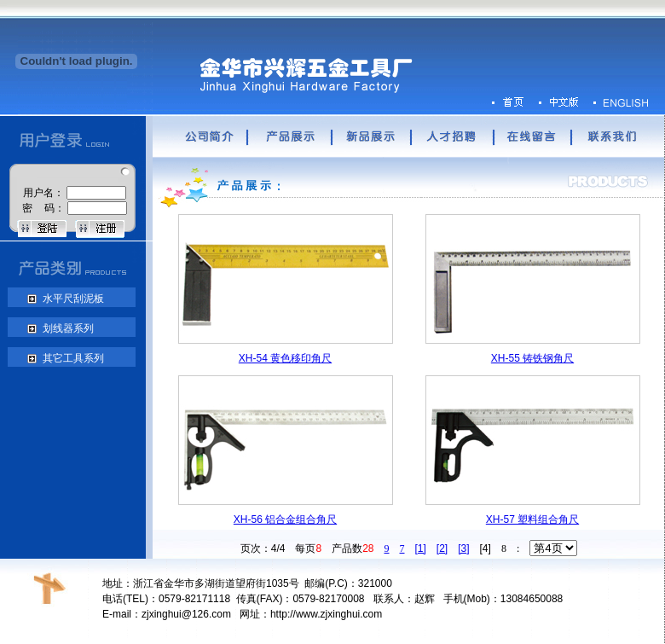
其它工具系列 (71, 358)
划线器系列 (66, 328)
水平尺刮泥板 (71, 299)
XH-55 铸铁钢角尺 (532, 358)
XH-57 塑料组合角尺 (532, 519)
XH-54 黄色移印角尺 (285, 358)
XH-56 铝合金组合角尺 (285, 519)
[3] (463, 548)
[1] (421, 548)
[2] (442, 548)
